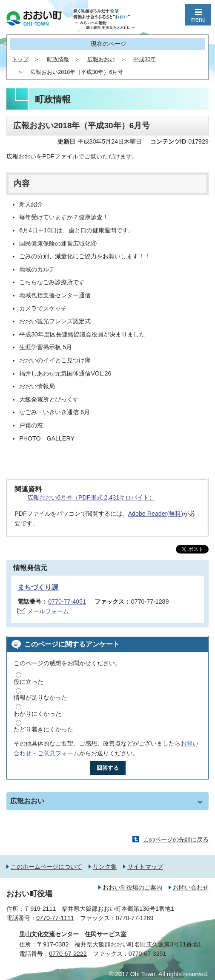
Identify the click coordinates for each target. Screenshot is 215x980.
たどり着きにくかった (43, 729)
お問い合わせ (191, 887)
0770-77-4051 (67, 602)
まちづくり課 (38, 587)
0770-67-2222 (68, 954)
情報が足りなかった (40, 698)
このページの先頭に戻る (176, 839)
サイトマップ (145, 867)
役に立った (29, 682)
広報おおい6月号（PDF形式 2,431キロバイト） (91, 497)
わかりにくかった (37, 714)
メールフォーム (48, 611)
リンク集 (105, 867)
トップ (20, 59)
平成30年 (145, 59)
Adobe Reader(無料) (156, 514)
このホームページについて (46, 867)
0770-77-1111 (55, 918)
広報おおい (101, 59)
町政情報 (58, 59)
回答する (108, 768)
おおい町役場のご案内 (132, 887)
